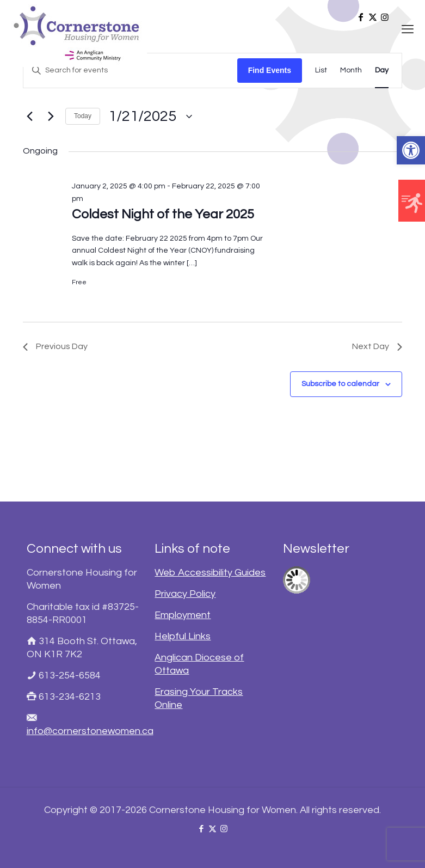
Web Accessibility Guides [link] (210, 573)
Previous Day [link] (55, 346)
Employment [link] (183, 615)
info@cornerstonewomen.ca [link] (90, 731)
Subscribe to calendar (340, 384)
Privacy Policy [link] (185, 594)
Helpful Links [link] (183, 636)
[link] (411, 150)
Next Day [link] (377, 346)
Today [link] (83, 116)
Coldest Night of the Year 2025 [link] (163, 214)
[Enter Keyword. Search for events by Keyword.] (130, 71)
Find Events (270, 70)
